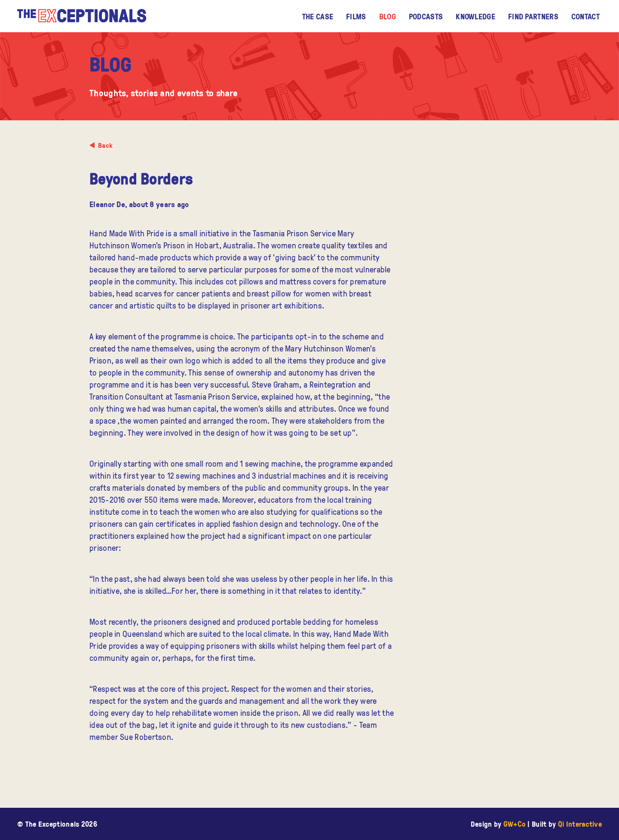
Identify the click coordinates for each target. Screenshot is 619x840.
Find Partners (533, 16)
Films (356, 16)
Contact (585, 16)
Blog (388, 16)
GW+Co (515, 824)
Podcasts (426, 16)
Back (105, 145)
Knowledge (475, 16)
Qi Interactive (580, 824)
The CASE (318, 16)
